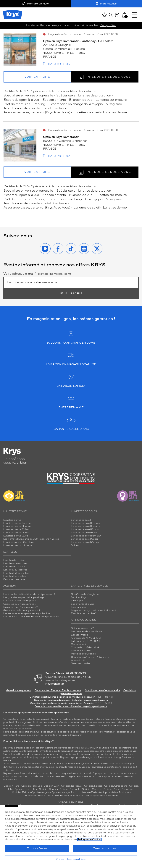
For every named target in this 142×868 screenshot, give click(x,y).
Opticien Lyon (51, 786)
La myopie (77, 601)
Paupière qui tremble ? (84, 613)
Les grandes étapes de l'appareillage (24, 597)
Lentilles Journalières (15, 570)
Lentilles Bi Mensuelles (16, 573)
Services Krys (79, 597)
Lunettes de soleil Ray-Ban (86, 536)
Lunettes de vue (12, 520)
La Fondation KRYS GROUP (87, 641)
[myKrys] (104, 15)
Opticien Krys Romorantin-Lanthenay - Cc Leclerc (78, 41)
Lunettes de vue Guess (16, 533)
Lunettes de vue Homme (17, 526)
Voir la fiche (37, 77)
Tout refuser (37, 848)
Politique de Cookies (90, 839)
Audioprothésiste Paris (84, 792)
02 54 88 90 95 (59, 64)
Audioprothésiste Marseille (102, 796)
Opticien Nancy (60, 792)
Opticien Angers (40, 792)
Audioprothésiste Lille (38, 796)
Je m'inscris (71, 294)
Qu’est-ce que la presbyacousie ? (22, 610)
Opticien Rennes (48, 789)
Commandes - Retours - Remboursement (58, 690)
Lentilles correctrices (15, 563)
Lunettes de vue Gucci (16, 536)
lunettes (73, 719)
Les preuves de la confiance (87, 631)
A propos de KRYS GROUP (87, 638)
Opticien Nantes (94, 786)
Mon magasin (107, 4)
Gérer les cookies (81, 663)
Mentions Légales (81, 651)
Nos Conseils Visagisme (85, 594)
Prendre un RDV (35, 4)
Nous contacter (55, 684)
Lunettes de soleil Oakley (85, 542)
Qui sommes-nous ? (82, 628)
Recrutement (79, 644)
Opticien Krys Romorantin (61, 137)
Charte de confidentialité (85, 647)
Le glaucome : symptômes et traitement (93, 610)
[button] (125, 15)
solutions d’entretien (30, 725)
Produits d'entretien (15, 579)
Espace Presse (79, 635)
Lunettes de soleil (81, 520)
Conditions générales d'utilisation (90, 657)
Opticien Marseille (92, 789)
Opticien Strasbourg (116, 786)
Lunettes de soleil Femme (85, 523)
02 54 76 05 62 (59, 156)
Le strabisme (78, 607)
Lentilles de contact (14, 560)
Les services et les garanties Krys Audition (27, 613)
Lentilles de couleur (14, 567)
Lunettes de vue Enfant (16, 529)
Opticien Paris (12, 786)
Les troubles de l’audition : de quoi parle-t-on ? (29, 594)
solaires (131, 719)
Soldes (75, 545)
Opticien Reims (21, 792)
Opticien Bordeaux (72, 786)
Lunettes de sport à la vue (18, 545)
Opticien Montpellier (26, 789)
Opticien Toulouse (32, 786)
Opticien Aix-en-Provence (118, 789)
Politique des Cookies (83, 654)
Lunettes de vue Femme (17, 523)
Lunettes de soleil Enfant (85, 529)
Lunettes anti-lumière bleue (19, 542)
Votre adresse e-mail (37, 274)
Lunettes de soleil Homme (86, 526)
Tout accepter (105, 848)
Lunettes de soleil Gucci (84, 539)
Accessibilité (78, 660)
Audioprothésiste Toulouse (114, 792)
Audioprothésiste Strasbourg (69, 796)
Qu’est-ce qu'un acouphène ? (20, 604)
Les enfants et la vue (83, 604)
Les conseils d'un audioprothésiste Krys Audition (31, 617)
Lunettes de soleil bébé (84, 533)
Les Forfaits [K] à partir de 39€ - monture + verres (31, 539)
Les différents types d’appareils (21, 601)
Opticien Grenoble (70, 789)
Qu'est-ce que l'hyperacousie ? (21, 607)
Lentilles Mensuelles (15, 576)
